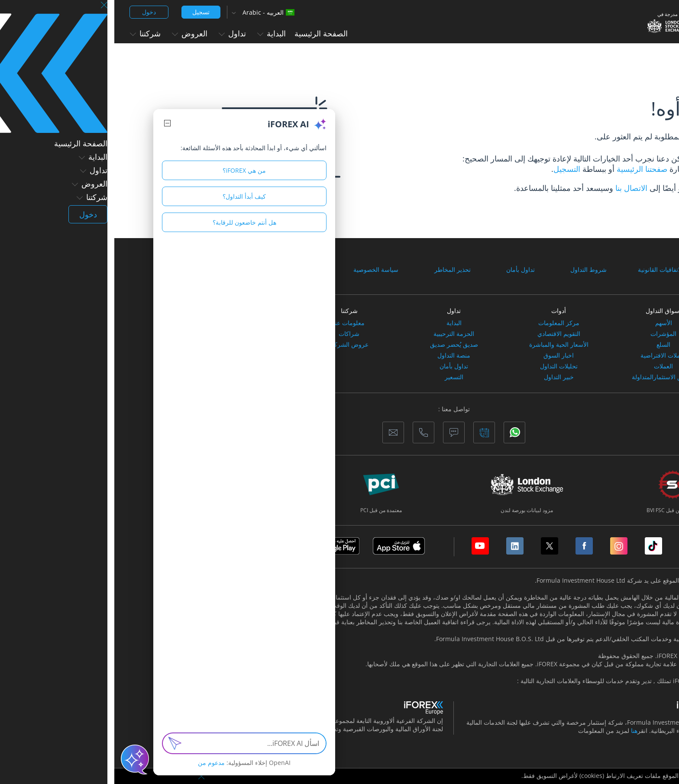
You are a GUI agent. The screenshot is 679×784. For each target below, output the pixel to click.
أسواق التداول (549, 311)
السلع (549, 345)
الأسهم (549, 323)
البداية (157, 33)
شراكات (235, 334)
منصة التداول (339, 355)
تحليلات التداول (445, 366)
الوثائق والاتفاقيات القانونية (557, 270)
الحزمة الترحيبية (339, 334)
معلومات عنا (235, 323)
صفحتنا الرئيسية (527, 169)
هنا (520, 731)
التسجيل (453, 169)
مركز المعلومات (445, 323)
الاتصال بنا (517, 188)
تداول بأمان (406, 270)
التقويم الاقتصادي (445, 334)
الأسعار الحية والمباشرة (445, 345)
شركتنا (31, 33)
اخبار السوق (444, 355)
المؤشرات (549, 334)
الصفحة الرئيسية (207, 33)
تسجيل (87, 12)
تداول (118, 33)
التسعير (340, 377)
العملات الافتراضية (549, 355)
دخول (35, 12)
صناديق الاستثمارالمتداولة (549, 377)
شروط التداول (474, 270)
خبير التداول (445, 377)
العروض (75, 33)
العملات (549, 366)
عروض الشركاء (235, 345)
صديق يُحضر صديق (340, 345)
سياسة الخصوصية (262, 270)
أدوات (444, 311)
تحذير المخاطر (338, 270)
